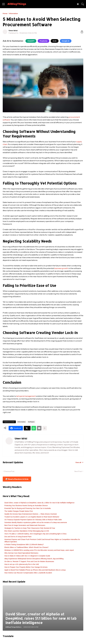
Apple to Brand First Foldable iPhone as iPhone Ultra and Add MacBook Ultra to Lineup (35, 570)
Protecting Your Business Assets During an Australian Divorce (26, 505)
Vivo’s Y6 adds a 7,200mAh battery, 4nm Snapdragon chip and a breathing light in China (35, 534)
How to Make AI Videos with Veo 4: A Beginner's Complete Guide (27, 556)
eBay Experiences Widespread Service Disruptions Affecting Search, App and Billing (34, 559)
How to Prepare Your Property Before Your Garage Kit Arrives (26, 567)
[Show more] (45, 428)
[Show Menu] (4, 4)
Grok (55, 41)
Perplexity (44, 41)
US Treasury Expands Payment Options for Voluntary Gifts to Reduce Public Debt (33, 520)
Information (14, 13)
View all (78, 462)
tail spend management (26, 396)
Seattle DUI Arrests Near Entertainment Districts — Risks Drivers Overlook (31, 514)
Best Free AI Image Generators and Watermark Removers (25, 525)
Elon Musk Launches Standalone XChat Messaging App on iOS (27, 531)
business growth (61, 268)
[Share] (81, 32)
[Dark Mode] (78, 4)
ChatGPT (31, 41)
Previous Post (9, 471)
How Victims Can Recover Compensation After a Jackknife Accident (28, 573)
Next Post (78, 471)
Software (31, 422)
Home (5, 13)
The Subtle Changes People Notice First (19, 511)
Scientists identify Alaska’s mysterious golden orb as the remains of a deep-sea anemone (36, 522)
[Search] (82, 4)
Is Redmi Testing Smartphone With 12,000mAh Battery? (24, 545)
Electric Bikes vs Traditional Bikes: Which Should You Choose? (26, 547)
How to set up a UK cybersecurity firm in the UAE (22, 564)
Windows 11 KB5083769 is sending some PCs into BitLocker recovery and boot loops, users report (39, 550)
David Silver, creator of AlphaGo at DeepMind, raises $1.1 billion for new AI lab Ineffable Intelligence (39, 503)
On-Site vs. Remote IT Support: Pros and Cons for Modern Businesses (29, 561)
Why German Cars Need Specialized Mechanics (21, 553)
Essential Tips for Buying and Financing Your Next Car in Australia (28, 508)
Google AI (66, 41)
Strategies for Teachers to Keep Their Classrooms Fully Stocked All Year (30, 528)
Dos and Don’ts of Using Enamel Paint (18, 537)
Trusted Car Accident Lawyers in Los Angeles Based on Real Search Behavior (32, 517)
